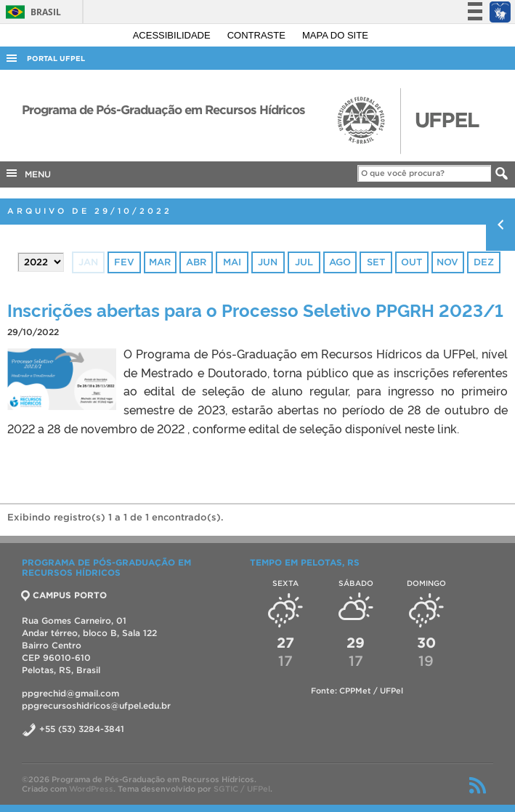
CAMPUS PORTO (64, 595)
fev (124, 262)
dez (484, 262)
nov (447, 262)
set (376, 262)
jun (268, 262)
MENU (28, 173)
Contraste (258, 35)
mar (160, 262)
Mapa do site (335, 35)
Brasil (31, 12)
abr (196, 262)
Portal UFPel (56, 59)
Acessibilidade (173, 35)
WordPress (91, 789)
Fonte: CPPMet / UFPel (357, 691)
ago (340, 262)
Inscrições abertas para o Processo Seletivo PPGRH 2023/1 (255, 309)
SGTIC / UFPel (242, 789)
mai (232, 262)
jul (304, 262)
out (411, 262)
